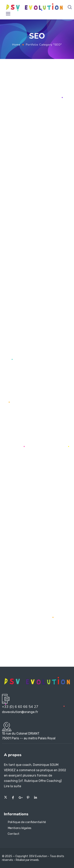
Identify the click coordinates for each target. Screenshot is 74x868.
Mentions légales (20, 828)
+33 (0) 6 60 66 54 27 (20, 707)
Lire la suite (13, 786)
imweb (34, 860)
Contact (14, 834)
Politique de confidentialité (27, 822)
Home (16, 45)
